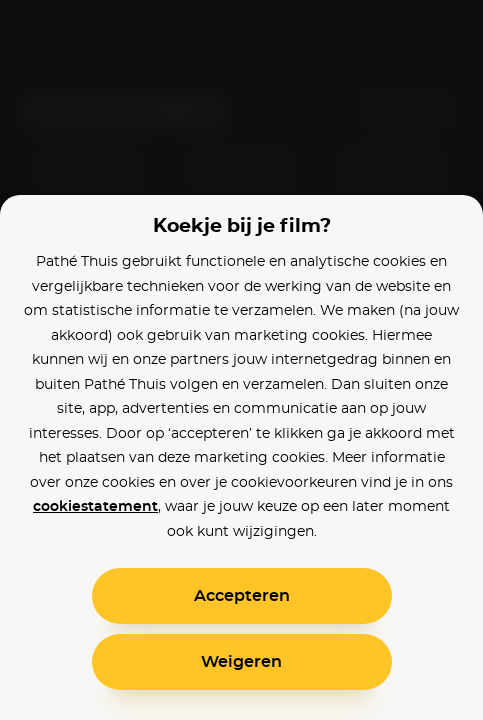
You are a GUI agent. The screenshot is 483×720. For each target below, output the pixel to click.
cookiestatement (95, 507)
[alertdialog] (241, 360)
